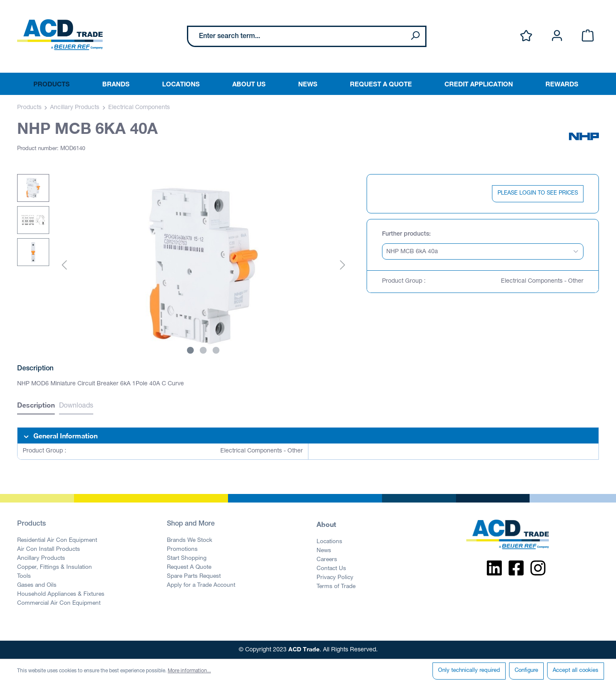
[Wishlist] (526, 36)
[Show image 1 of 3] (190, 350)
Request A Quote (189, 568)
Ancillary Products (41, 559)
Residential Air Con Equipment (57, 541)
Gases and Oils (37, 585)
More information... (189, 671)
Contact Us (331, 569)
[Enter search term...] (297, 36)
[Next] (343, 266)
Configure (526, 671)
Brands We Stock (190, 541)
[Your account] (557, 36)
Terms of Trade (336, 587)
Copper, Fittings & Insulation (55, 568)
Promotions (182, 550)
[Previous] (64, 266)
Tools (24, 577)
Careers (327, 560)
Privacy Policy (335, 578)
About (326, 524)
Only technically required (469, 671)
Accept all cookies (576, 671)
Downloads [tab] (76, 406)
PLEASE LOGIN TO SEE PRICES (538, 194)
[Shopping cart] (588, 36)
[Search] (415, 36)
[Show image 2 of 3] (203, 350)
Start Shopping (187, 559)
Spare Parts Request (194, 577)
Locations (329, 542)
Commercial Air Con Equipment (59, 603)
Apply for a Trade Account (201, 585)
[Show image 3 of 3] (216, 350)
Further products (406, 234)
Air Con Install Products (49, 550)
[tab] (36, 406)
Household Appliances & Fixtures (61, 594)
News (324, 551)
